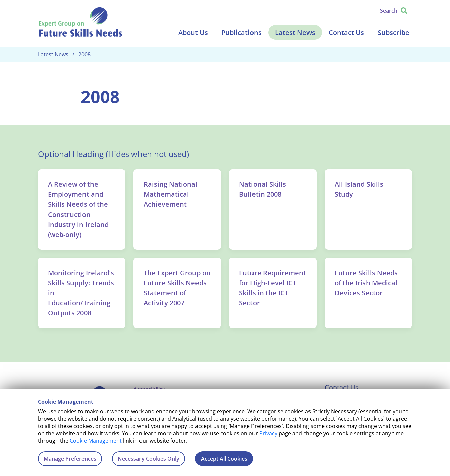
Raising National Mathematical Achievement (171, 194)
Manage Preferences (70, 459)
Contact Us (346, 32)
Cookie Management (96, 441)
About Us (193, 32)
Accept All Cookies (224, 459)
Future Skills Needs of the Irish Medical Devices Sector (366, 283)
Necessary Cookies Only (149, 459)
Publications (241, 32)
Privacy (268, 433)
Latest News (295, 32)
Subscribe (393, 32)
